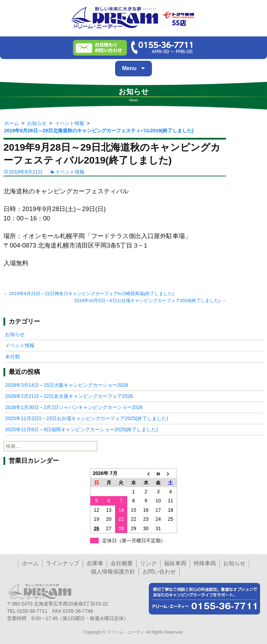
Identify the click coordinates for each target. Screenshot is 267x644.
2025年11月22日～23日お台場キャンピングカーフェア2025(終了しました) (87, 418)
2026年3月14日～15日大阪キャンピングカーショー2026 (67, 385)
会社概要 (122, 563)
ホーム (30, 563)
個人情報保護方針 (113, 572)
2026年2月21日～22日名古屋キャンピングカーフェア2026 (69, 396)
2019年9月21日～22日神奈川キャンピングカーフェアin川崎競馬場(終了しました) (89, 294)
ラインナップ (63, 563)
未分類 (13, 357)
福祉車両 (175, 563)
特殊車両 (205, 563)
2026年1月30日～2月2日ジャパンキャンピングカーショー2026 (74, 407)
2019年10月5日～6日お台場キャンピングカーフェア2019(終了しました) (150, 300)
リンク (148, 563)
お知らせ (15, 334)
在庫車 (95, 563)
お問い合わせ (159, 572)
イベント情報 (70, 172)
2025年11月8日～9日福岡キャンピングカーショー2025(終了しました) (82, 429)
